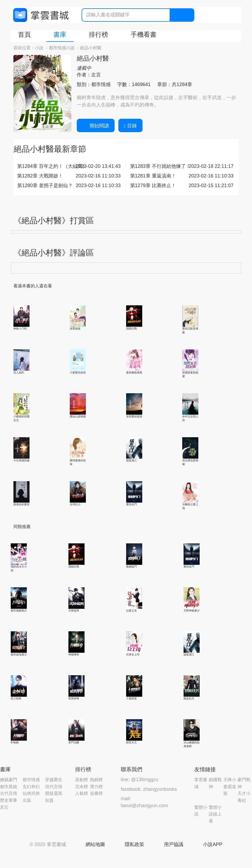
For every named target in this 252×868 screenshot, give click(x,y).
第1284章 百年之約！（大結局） (52, 166)
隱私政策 (134, 844)
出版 (27, 800)
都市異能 (9, 787)
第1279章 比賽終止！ (153, 186)
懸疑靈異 (54, 793)
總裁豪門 (9, 780)
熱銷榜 (96, 780)
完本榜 (82, 787)
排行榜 (98, 34)
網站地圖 (95, 844)
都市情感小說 (62, 48)
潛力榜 (96, 787)
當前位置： (24, 48)
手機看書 (144, 34)
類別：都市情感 (94, 84)
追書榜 (96, 793)
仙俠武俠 (31, 793)
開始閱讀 (96, 126)
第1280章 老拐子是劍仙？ (45, 186)
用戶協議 (174, 844)
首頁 (24, 34)
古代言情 (9, 793)
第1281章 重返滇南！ (153, 176)
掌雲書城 (41, 15)
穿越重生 (54, 780)
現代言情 (54, 787)
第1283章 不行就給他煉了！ (160, 166)
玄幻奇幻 (31, 787)
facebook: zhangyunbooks (149, 789)
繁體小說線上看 (215, 814)
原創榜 (82, 780)
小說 (39, 48)
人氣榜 (82, 793)
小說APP (213, 844)
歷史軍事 (9, 800)
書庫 (60, 34)
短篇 (49, 800)
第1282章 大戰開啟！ (40, 176)
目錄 (130, 126)
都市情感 (31, 780)
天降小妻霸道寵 (230, 787)
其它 (4, 807)
